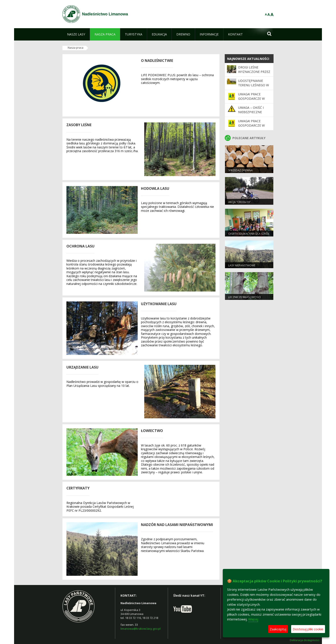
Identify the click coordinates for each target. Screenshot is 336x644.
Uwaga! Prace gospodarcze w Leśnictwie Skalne (253, 125)
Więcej (253, 619)
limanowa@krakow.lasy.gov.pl (141, 629)
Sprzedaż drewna (240, 170)
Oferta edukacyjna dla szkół (249, 234)
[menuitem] (76, 34)
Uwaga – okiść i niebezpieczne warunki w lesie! (252, 112)
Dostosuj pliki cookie (308, 629)
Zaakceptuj (278, 629)
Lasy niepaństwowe (242, 265)
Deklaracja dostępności (305, 640)
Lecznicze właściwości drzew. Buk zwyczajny (244, 299)
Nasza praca (76, 48)
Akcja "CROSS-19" (239, 202)
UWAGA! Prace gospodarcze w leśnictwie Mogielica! (251, 101)
